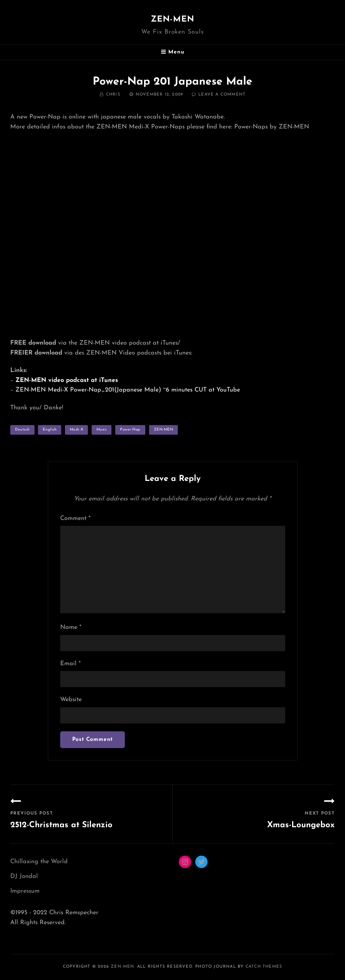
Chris (113, 95)
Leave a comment (222, 95)
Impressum (25, 891)
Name (71, 627)
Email (70, 664)
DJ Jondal (24, 876)
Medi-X (76, 430)
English (50, 430)
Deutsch (22, 430)
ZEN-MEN (172, 20)
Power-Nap (130, 430)
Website (71, 700)
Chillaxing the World (39, 862)
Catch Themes (264, 967)
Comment (75, 518)
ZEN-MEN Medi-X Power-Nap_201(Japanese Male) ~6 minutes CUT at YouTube (128, 390)
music (102, 430)
